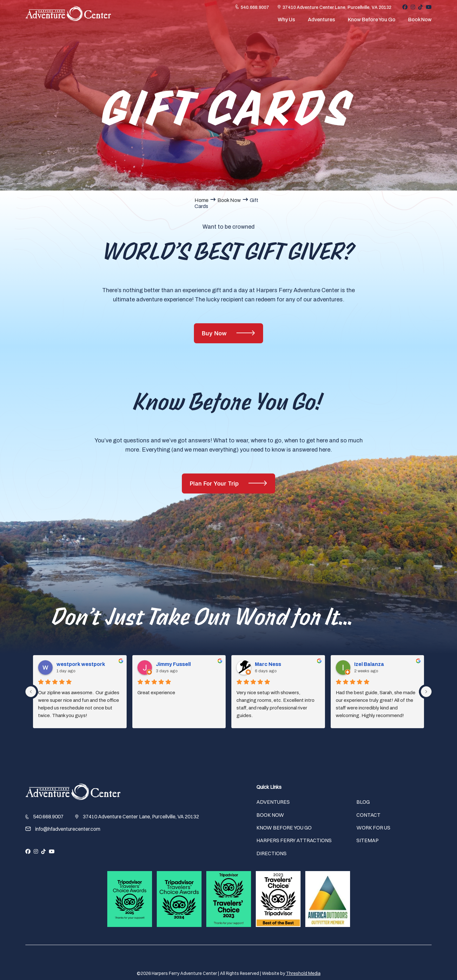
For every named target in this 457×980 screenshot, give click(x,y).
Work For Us (373, 828)
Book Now (420, 22)
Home (202, 200)
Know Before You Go (372, 22)
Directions (272, 853)
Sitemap (368, 840)
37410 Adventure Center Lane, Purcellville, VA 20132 (337, 10)
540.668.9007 (255, 10)
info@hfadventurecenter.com (68, 829)
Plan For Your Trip (215, 483)
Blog (363, 802)
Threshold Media (303, 973)
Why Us (286, 22)
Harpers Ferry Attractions (294, 840)
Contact (368, 815)
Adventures (321, 22)
